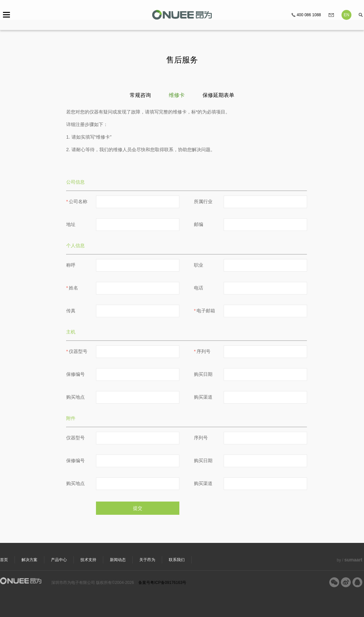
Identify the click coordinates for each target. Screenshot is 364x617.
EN (347, 15)
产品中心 (59, 560)
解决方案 (29, 560)
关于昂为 (147, 560)
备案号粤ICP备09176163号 (162, 583)
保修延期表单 (218, 95)
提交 (138, 508)
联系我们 (177, 560)
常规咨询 (140, 95)
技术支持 (88, 560)
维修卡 (177, 95)
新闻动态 (118, 560)
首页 (4, 560)
